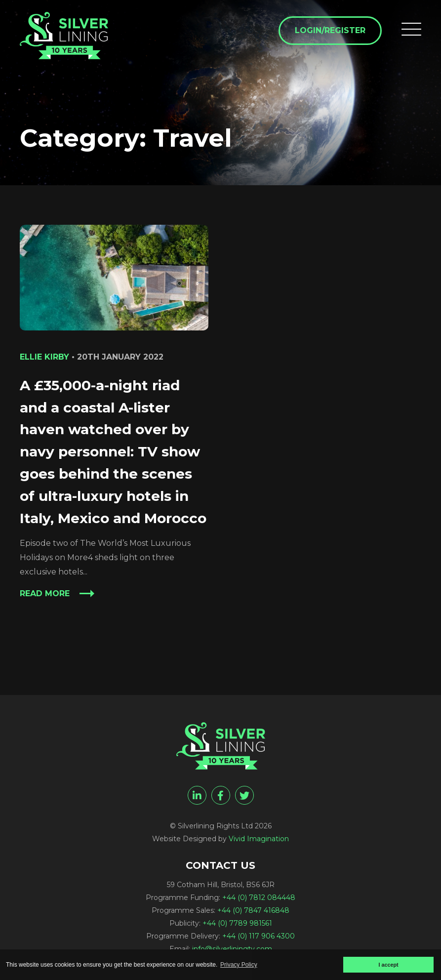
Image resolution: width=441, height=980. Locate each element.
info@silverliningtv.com (232, 949)
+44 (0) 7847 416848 (253, 910)
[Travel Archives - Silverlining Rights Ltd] (64, 36)
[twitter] (244, 795)
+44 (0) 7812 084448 (259, 898)
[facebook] (221, 795)
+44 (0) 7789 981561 (237, 923)
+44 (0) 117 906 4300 (259, 936)
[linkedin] (197, 795)
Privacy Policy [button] (239, 965)
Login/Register (330, 30)
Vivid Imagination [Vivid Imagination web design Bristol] (259, 839)
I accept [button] (388, 965)
